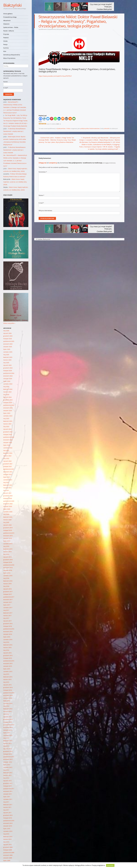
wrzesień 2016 (8, 632)
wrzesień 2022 (8, 440)
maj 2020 (6, 514)
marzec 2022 (7, 456)
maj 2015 (6, 674)
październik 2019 (9, 533)
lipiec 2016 (7, 637)
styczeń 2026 (7, 333)
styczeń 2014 (7, 717)
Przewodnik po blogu (10, 17)
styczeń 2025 (7, 365)
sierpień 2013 (8, 730)
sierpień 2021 (8, 474)
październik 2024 (9, 373)
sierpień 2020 (8, 506)
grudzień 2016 (8, 624)
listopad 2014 (8, 690)
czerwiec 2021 (8, 480)
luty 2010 (6, 842)
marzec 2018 (7, 584)
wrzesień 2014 (8, 695)
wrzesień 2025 (8, 344)
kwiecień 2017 (8, 613)
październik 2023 (9, 405)
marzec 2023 (7, 424)
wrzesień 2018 (8, 568)
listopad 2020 (8, 498)
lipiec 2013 (7, 733)
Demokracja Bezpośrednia (12, 55)
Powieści (6, 38)
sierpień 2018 (8, 570)
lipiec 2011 (7, 797)
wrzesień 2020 (8, 504)
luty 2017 (6, 618)
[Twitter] (48, 119)
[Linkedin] (59, 119)
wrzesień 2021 (8, 472)
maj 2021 (6, 482)
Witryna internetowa (45, 210)
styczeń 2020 (7, 525)
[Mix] (63, 119)
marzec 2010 (7, 839)
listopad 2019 (8, 530)
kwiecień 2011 (8, 805)
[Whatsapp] (55, 119)
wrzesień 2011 (8, 791)
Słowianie (6, 24)
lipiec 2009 (7, 861)
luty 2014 (6, 714)
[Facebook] (40, 119)
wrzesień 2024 (8, 376)
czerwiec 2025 (8, 352)
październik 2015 (9, 661)
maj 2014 (6, 706)
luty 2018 (6, 586)
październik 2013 (9, 725)
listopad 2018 (8, 562)
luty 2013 (6, 746)
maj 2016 (6, 642)
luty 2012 (6, 778)
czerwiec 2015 (8, 671)
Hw (4, 155)
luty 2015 (6, 682)
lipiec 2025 (7, 349)
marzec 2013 (7, 743)
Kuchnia (6, 48)
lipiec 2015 (7, 669)
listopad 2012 (8, 754)
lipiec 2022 (7, 445)
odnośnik (107, 128)
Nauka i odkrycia (9, 31)
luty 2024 (6, 395)
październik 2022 (9, 437)
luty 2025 (6, 363)
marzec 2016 (7, 648)
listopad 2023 (8, 403)
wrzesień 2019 (8, 536)
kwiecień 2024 (8, 389)
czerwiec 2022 (8, 448)
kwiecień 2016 (8, 645)
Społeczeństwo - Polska (64, 128)
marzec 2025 (7, 360)
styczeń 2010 (7, 845)
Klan (5, 51)
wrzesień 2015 (8, 663)
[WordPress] (66, 119)
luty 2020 (6, 522)
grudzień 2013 (8, 719)
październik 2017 (9, 597)
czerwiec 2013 (8, 735)
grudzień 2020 (8, 496)
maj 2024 (6, 387)
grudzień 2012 (8, 751)
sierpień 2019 (8, 538)
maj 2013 (6, 738)
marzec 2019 (7, 552)
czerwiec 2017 (8, 608)
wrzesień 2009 (8, 855)
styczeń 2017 (7, 621)
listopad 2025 (8, 339)
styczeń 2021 (7, 493)
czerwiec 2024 (8, 384)
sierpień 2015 (8, 666)
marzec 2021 (7, 488)
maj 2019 (6, 546)
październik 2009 (9, 853)
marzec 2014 (7, 711)
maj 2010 (6, 834)
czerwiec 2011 (8, 799)
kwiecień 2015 (8, 677)
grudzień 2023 (8, 400)
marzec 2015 (7, 679)
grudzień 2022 (8, 432)
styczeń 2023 (7, 429)
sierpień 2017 (8, 602)
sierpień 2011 (8, 794)
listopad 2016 (8, 626)
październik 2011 (9, 789)
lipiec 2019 (7, 541)
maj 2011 (6, 802)
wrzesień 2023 (8, 408)
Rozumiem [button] (110, 865)
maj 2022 (6, 450)
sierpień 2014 (8, 698)
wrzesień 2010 (8, 823)
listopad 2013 (8, 722)
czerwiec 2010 (8, 831)
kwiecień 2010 (8, 837)
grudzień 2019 (8, 528)
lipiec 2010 (7, 829)
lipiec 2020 (7, 509)
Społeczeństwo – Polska (11, 27)
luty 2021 (6, 490)
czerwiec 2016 (8, 640)
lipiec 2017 (7, 605)
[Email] (74, 119)
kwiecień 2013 (8, 741)
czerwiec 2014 (8, 703)
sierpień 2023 (8, 411)
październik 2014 (9, 693)
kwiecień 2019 (8, 549)
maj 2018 (6, 578)
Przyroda (6, 34)
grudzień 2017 (8, 592)
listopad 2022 (8, 434)
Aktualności (7, 20)
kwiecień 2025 (8, 357)
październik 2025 (9, 341)
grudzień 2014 (8, 687)
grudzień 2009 (8, 847)
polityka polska (85, 128)
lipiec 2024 (7, 381)
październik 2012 (9, 757)
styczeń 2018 (7, 589)
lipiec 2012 (7, 765)
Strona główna (8, 14)
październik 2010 (9, 821)
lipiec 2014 (7, 701)
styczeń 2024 (7, 397)
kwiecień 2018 (8, 581)
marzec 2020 (7, 520)
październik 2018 (9, 565)
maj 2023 (6, 418)
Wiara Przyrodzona (9, 58)
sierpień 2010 (8, 826)
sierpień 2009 (8, 858)
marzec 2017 (7, 616)
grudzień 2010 (8, 815)
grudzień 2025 (8, 336)
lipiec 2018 (7, 573)
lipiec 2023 (7, 413)
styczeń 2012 (7, 781)
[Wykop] (44, 119)
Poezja (5, 44)
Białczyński (12, 5)
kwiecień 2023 (8, 421)
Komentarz (43, 172)
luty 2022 (6, 458)
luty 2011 (6, 810)
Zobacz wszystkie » (9, 323)
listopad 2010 (8, 818)
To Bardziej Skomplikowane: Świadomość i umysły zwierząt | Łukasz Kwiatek (15, 131)
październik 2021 (9, 469)
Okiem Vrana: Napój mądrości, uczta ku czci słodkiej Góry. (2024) (15, 182)
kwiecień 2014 (8, 709)
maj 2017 (6, 610)
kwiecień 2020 (8, 517)
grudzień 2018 (8, 560)
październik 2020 (9, 501)
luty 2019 (6, 554)
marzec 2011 (7, 807)
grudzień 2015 (8, 655)
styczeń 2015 (7, 685)
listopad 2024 (8, 371)
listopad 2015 (8, 658)
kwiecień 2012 (8, 773)
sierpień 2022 (8, 442)
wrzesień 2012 (8, 759)
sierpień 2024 (8, 379)
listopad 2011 (8, 786)
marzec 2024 (7, 392)
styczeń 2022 (7, 461)
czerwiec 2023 (8, 416)
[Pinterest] (52, 119)
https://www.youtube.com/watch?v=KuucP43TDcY (55, 76)
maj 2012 (6, 770)
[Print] (70, 119)
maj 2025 (6, 355)
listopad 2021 (8, 466)
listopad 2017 (8, 594)
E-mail (41, 203)
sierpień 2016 (8, 634)
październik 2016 (9, 629)
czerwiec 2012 (8, 767)
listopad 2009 (8, 850)
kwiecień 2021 (8, 485)
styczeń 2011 (7, 813)
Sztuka (5, 41)
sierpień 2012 (8, 762)
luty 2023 (6, 426)
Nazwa (41, 195)
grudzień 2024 (8, 368)
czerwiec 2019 (8, 544)
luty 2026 (6, 331)
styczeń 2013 (7, 749)
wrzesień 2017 (8, 600)
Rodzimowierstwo (95, 128)
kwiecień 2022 (8, 453)
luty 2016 (6, 650)
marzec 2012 (7, 775)
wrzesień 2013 (8, 727)
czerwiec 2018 (8, 576)
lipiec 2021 (7, 477)
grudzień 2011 (8, 783)
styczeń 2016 (7, 653)
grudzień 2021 (8, 464)
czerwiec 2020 (8, 512)
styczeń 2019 (7, 557)
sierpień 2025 (8, 347)
